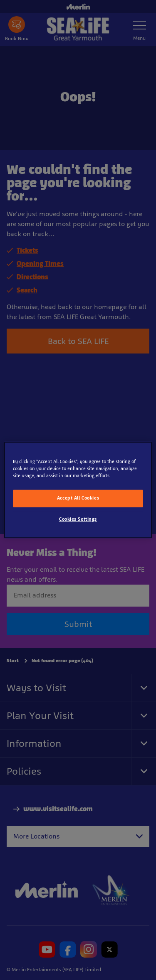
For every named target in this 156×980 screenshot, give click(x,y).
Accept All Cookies (78, 498)
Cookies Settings (78, 519)
